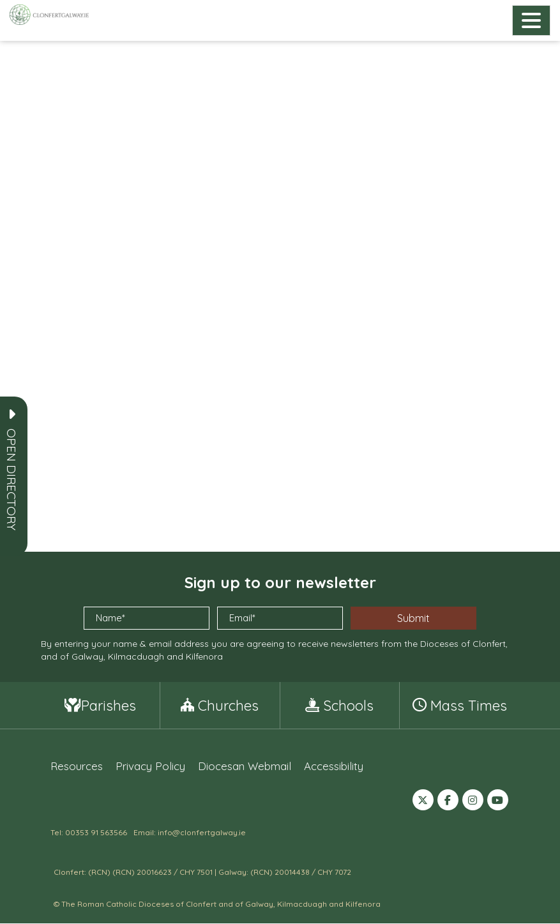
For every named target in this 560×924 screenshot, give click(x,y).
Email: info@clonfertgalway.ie (190, 833)
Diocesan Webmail (245, 767)
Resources (77, 767)
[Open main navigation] (531, 20)
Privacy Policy (150, 767)
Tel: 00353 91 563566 (89, 833)
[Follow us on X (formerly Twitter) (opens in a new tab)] (423, 802)
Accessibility (334, 767)
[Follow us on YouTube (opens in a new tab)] (498, 802)
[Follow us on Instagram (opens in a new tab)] (473, 802)
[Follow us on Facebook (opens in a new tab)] (448, 802)
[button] (11, 480)
